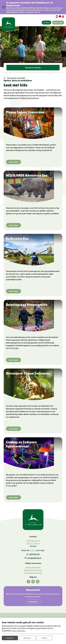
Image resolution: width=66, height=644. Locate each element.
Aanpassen (27, 638)
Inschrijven (33, 602)
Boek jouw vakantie (33, 68)
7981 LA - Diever (33, 543)
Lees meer (13, 162)
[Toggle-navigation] (46, 23)
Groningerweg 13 (33, 541)
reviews (33, 550)
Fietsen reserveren (33, 567)
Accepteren (10, 638)
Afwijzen (44, 638)
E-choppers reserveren (33, 573)
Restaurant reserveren (33, 570)
